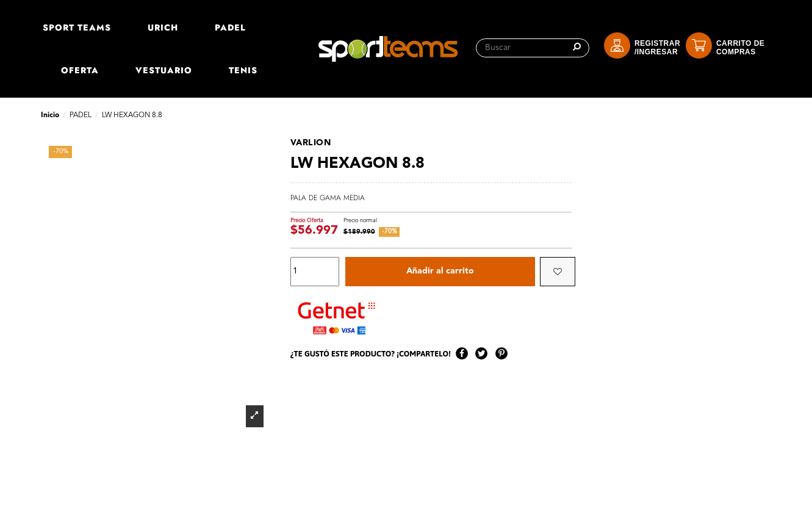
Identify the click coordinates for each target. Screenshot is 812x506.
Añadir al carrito (440, 272)
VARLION (311, 143)
